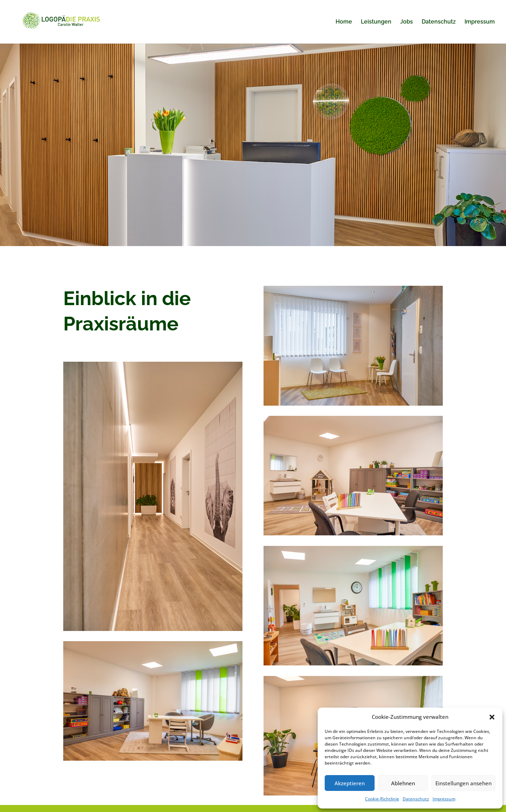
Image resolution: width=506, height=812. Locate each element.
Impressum (444, 799)
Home (344, 22)
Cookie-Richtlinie (382, 799)
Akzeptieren (350, 783)
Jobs (407, 22)
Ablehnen (403, 783)
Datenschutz (416, 799)
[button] (492, 717)
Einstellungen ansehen (463, 783)
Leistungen (376, 22)
